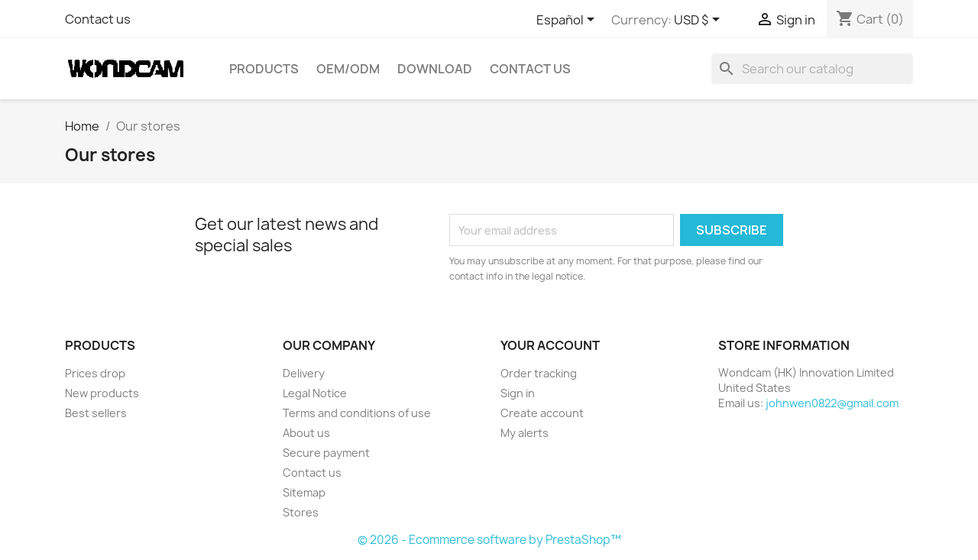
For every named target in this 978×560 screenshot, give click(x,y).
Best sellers (96, 413)
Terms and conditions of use (357, 413)
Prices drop (95, 373)
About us (306, 433)
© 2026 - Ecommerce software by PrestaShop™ (489, 540)
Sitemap (304, 492)
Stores (301, 512)
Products (264, 69)
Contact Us (530, 69)
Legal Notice (315, 393)
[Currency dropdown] (699, 21)
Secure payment (326, 453)
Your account (550, 345)
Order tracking (539, 373)
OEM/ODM (348, 69)
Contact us (98, 19)
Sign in (518, 393)
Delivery (304, 373)
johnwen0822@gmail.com (832, 403)
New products (102, 393)
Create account (542, 413)
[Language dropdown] (568, 21)
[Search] (812, 69)
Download (435, 69)
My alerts (525, 433)
